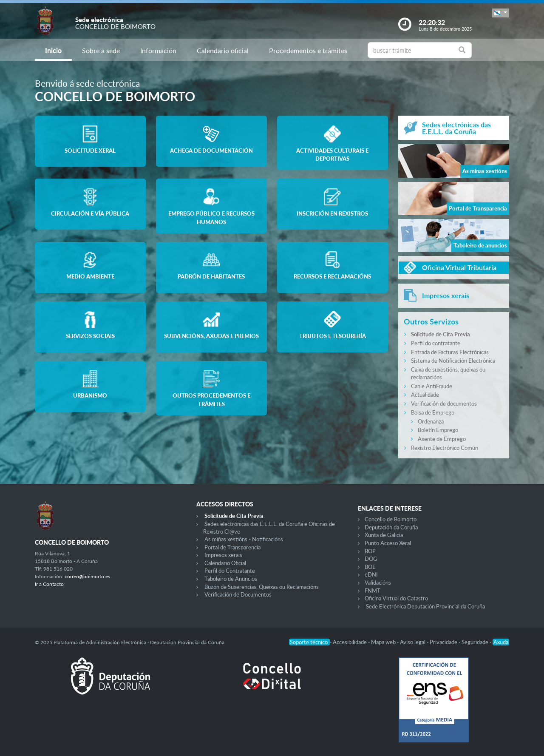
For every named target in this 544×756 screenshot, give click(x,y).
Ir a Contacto (49, 584)
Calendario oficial (223, 50)
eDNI (371, 574)
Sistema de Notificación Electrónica (453, 361)
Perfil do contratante (436, 343)
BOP (370, 551)
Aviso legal (413, 642)
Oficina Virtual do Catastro (396, 598)
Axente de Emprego (442, 439)
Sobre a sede (101, 50)
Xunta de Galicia (384, 535)
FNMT (373, 591)
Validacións (378, 583)
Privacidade (444, 642)
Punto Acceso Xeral (388, 543)
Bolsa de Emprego (433, 412)
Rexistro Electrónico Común (445, 448)
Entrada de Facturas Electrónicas (450, 352)
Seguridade (476, 642)
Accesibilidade (350, 642)
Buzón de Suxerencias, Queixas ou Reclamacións (262, 587)
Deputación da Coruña (391, 527)
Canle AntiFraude (432, 386)
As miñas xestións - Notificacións (244, 539)
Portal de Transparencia (232, 547)
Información (158, 50)
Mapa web (384, 642)
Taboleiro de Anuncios (231, 579)
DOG (371, 559)
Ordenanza (431, 421)
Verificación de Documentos (238, 594)
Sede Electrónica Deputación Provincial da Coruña (425, 606)
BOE (370, 567)
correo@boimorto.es (87, 576)
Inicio (53, 50)
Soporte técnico (309, 642)
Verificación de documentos (444, 404)
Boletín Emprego (438, 430)
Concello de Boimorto (391, 519)
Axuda (501, 642)
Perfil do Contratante (230, 571)
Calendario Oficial (225, 563)
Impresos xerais (223, 555)
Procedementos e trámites (308, 50)
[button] (501, 13)
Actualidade (425, 395)
